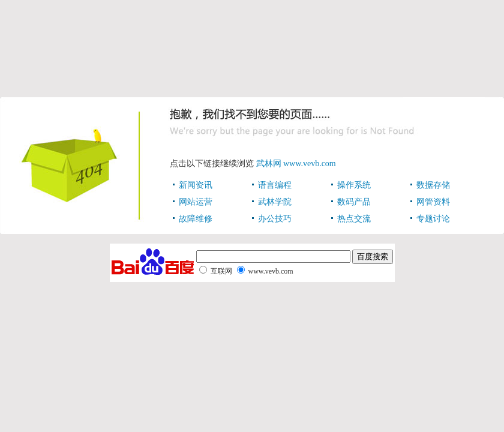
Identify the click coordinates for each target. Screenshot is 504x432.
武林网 (269, 163)
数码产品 (354, 202)
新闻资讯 (196, 185)
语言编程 (275, 185)
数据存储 (433, 185)
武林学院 (275, 202)
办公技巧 (275, 219)
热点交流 (354, 219)
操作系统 (354, 185)
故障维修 (196, 219)
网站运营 (196, 202)
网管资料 (433, 202)
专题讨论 (433, 219)
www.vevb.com (310, 163)
